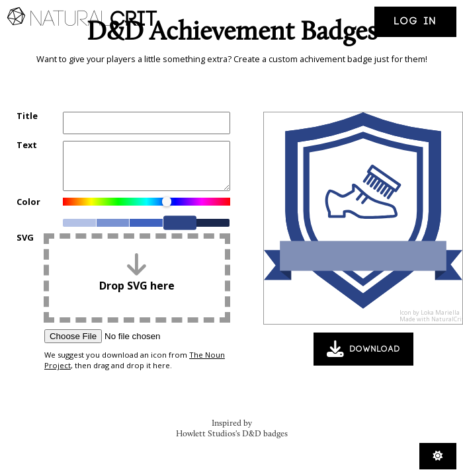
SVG (25, 238)
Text (27, 146)
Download (363, 349)
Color (28, 203)
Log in (415, 21)
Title (27, 117)
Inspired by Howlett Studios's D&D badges (232, 428)
